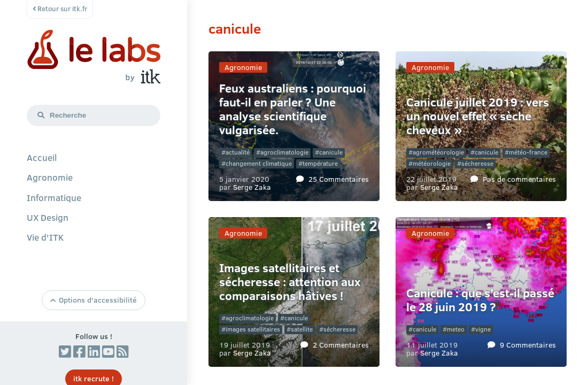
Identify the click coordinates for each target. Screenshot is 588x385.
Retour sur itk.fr (60, 9)
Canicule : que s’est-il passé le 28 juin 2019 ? (480, 300)
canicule (331, 152)
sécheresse (477, 163)
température (320, 163)
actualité (238, 152)
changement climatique (259, 163)
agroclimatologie (284, 152)
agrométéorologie (438, 152)
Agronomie (50, 177)
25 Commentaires (339, 179)
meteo (456, 329)
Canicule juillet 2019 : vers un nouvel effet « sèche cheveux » (478, 116)
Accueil (42, 157)
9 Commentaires (528, 344)
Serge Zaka (252, 187)
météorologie (432, 163)
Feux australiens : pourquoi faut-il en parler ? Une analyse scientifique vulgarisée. (293, 109)
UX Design (48, 217)
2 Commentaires (341, 344)
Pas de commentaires (519, 179)
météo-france (528, 152)
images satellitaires (253, 329)
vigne (483, 329)
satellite (302, 329)
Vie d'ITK (45, 237)
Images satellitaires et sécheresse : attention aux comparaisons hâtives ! (290, 282)
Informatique (54, 197)
